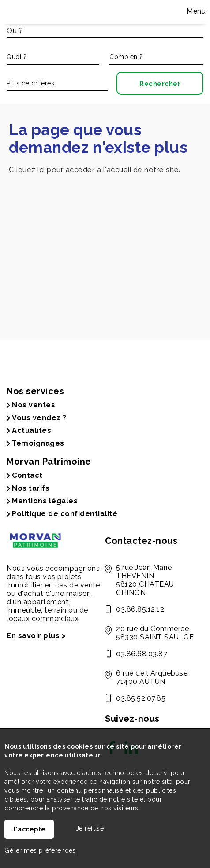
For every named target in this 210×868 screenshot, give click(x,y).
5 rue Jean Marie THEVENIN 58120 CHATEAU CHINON (145, 580)
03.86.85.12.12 (140, 609)
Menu (195, 11)
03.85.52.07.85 (141, 698)
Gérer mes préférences (40, 850)
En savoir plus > (36, 636)
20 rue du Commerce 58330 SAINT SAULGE (155, 633)
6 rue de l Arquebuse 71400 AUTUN (152, 677)
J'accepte (29, 829)
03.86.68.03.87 (142, 654)
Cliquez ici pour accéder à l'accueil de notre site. (95, 170)
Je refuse (90, 828)
